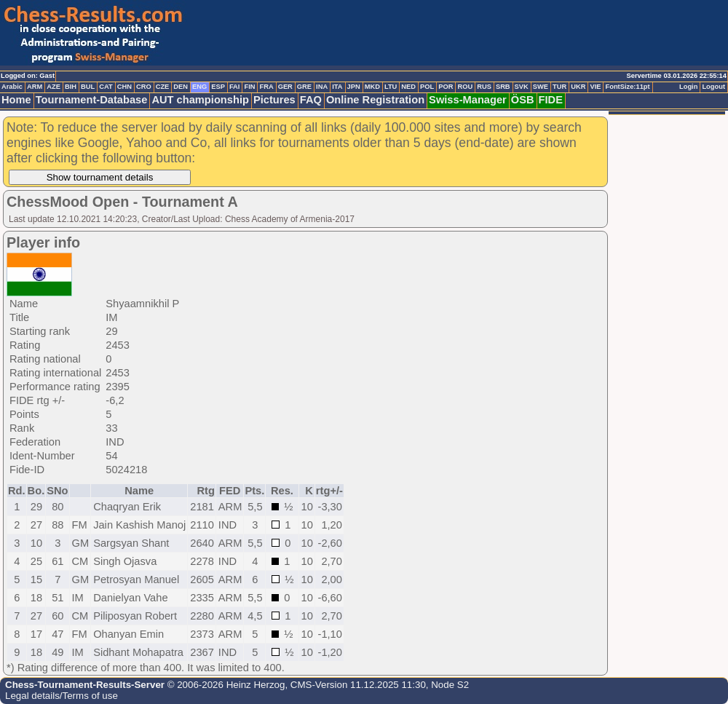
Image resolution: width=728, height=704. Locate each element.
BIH (71, 87)
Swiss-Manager (468, 100)
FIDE (551, 100)
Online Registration (375, 100)
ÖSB (523, 100)
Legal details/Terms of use (62, 696)
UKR (578, 87)
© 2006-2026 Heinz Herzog (225, 685)
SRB (503, 87)
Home (16, 100)
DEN (181, 87)
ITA (337, 87)
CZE (163, 87)
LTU (391, 87)
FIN (249, 87)
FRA (266, 87)
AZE (54, 87)
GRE (304, 87)
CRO (144, 87)
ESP (218, 87)
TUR (559, 87)
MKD (372, 87)
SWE (541, 87)
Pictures (274, 100)
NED (408, 87)
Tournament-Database (92, 100)
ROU (465, 87)
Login (688, 87)
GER (285, 87)
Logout (713, 87)
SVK (522, 87)
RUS (484, 87)
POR (446, 87)
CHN (124, 87)
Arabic (12, 87)
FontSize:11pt (627, 87)
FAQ (311, 100)
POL (427, 87)
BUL (88, 87)
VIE (595, 87)
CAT (106, 87)
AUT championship (200, 100)
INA (322, 87)
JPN (354, 87)
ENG (199, 87)
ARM (35, 87)
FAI (235, 87)
